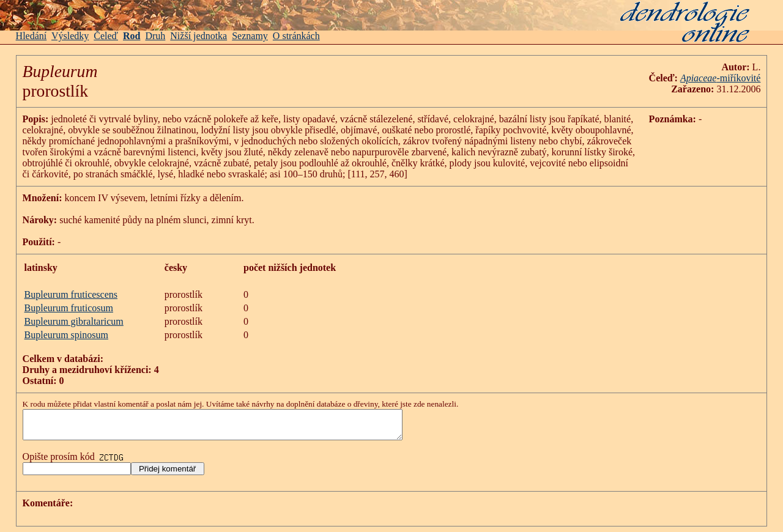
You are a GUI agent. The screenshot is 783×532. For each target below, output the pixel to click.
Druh (155, 36)
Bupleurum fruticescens (71, 294)
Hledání (32, 36)
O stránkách (296, 36)
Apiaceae (699, 78)
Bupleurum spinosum (66, 335)
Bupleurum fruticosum (69, 308)
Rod (132, 36)
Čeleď (106, 36)
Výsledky (70, 36)
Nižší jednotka (199, 36)
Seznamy (250, 36)
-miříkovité (738, 78)
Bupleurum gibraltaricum (74, 321)
